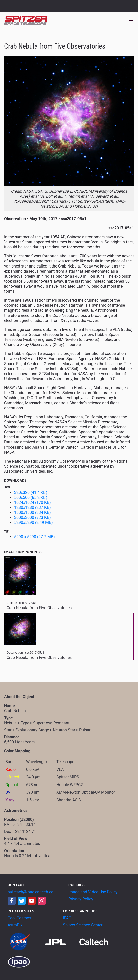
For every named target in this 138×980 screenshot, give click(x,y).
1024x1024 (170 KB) (32, 502)
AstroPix (15, 925)
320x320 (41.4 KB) (31, 492)
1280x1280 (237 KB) (32, 507)
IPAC (67, 918)
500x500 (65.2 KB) (31, 497)
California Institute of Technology (33, 8)
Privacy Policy (81, 899)
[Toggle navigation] (131, 21)
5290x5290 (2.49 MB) (33, 523)
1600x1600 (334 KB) (32, 513)
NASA (10, 6)
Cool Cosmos (19, 918)
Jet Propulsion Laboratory (33, 4)
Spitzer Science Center (83, 925)
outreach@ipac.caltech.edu (32, 892)
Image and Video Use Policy (93, 892)
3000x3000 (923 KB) (32, 518)
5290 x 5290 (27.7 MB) (34, 537)
